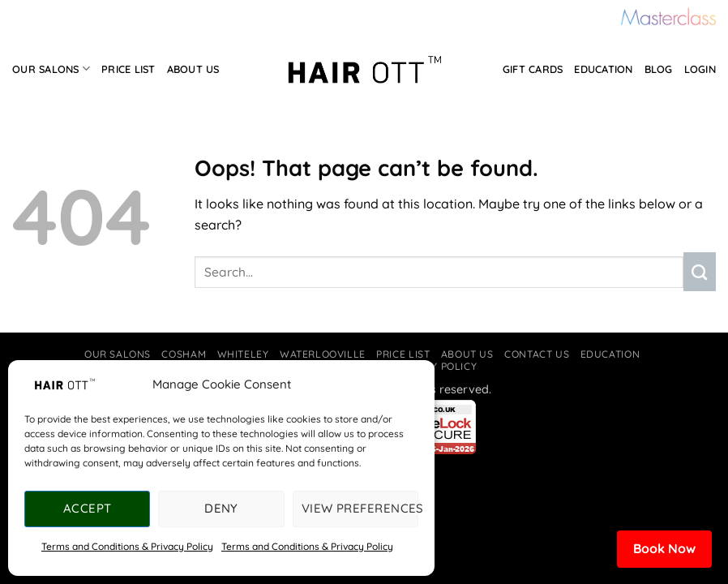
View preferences (360, 508)
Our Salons (51, 69)
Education (603, 69)
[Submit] (700, 272)
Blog (659, 69)
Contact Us (537, 354)
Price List (128, 69)
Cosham (184, 354)
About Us (193, 69)
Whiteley (243, 354)
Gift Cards (533, 69)
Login (700, 69)
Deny (221, 508)
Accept (88, 508)
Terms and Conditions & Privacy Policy (127, 546)
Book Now (664, 548)
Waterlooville (323, 354)
